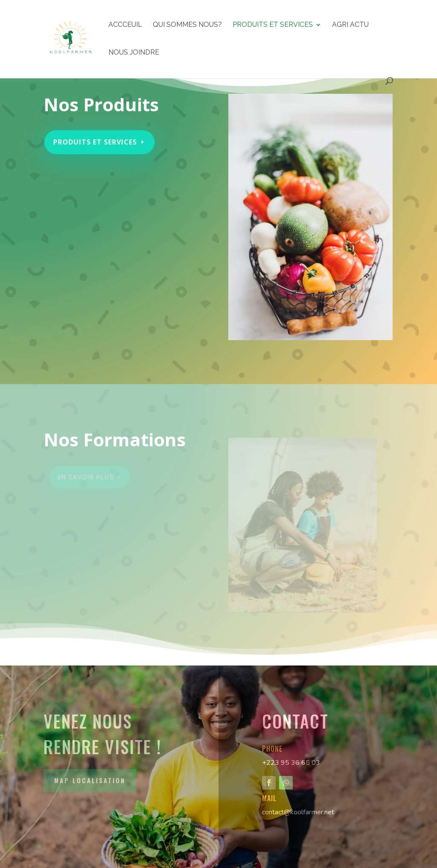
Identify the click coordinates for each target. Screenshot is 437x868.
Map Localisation (90, 780)
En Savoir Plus (87, 477)
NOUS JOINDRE (134, 53)
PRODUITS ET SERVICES (273, 25)
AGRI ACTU (350, 25)
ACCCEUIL (125, 25)
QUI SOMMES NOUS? (187, 25)
